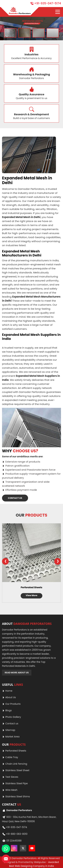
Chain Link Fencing (15, 764)
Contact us (10, 724)
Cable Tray (10, 757)
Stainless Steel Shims (16, 797)
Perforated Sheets (31, 587)
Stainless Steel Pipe (15, 783)
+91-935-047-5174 (46, 3)
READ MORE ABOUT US (17, 673)
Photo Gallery (12, 717)
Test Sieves (10, 777)
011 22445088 (12, 841)
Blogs (7, 710)
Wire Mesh (10, 790)
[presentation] (5, 561)
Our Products (11, 704)
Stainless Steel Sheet (16, 770)
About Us (9, 697)
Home (7, 691)
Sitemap (9, 730)
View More (32, 595)
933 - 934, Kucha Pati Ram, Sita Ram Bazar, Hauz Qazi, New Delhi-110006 (29, 819)
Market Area (11, 737)
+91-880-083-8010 (15, 834)
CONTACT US (15, 498)
